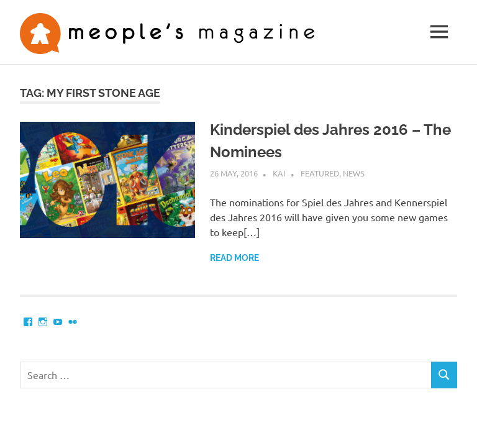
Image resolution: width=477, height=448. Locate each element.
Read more (234, 258)
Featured (320, 173)
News (354, 173)
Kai (279, 173)
